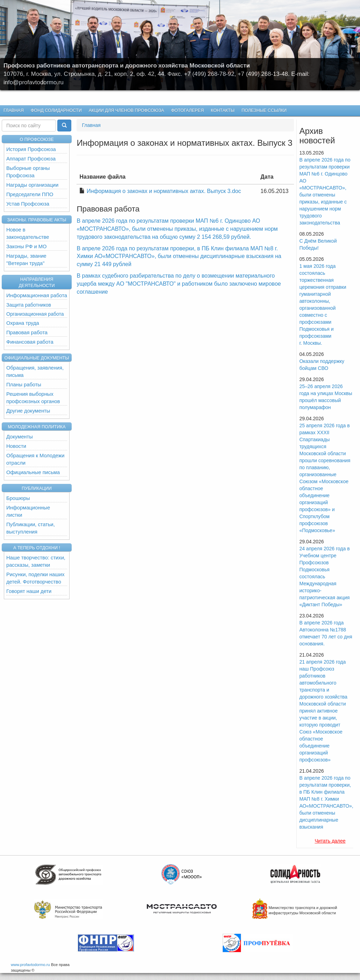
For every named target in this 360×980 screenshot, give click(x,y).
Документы (20, 437)
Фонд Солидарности (56, 110)
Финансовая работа (30, 342)
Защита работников (29, 305)
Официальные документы (37, 358)
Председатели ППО (30, 194)
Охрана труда (23, 323)
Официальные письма (33, 472)
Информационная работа (37, 295)
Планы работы (24, 385)
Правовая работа (27, 332)
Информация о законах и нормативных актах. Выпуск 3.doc (164, 191)
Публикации (37, 488)
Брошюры (18, 498)
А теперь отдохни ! (37, 548)
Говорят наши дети (29, 591)
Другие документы (28, 411)
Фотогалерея (186, 111)
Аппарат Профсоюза (31, 159)
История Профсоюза (31, 149)
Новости (16, 446)
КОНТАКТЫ (223, 110)
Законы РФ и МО (26, 246)
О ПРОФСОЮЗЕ (37, 140)
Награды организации (32, 185)
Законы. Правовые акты (37, 220)
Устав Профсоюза (28, 204)
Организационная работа (35, 314)
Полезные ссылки (264, 110)
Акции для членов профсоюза (127, 110)
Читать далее (330, 841)
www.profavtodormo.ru (30, 965)
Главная (14, 110)
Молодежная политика (37, 427)
